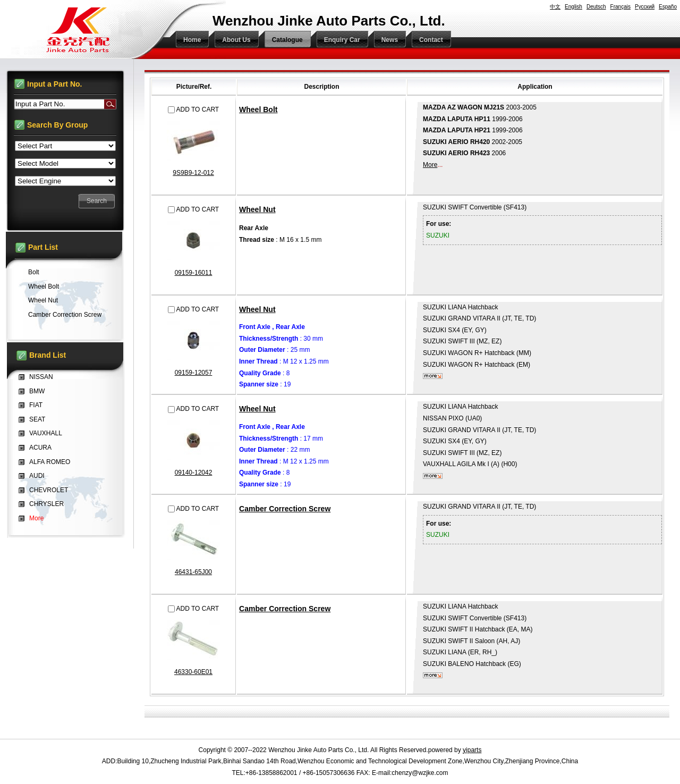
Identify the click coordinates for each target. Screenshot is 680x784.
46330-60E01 (193, 672)
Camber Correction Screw (285, 509)
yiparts (472, 750)
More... (433, 376)
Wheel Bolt (258, 109)
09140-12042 (194, 473)
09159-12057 (194, 373)
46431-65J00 (193, 572)
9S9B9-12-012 (193, 173)
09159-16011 (194, 273)
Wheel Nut (257, 209)
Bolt (34, 272)
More (430, 165)
